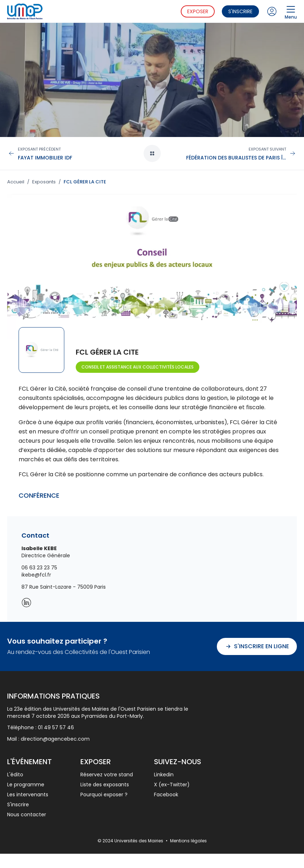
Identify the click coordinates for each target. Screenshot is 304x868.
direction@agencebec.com (55, 739)
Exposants (44, 182)
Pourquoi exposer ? (104, 795)
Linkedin (164, 775)
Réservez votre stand (107, 775)
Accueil (16, 182)
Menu (291, 11)
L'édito (15, 775)
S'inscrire (240, 11)
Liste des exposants (105, 785)
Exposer (198, 11)
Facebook (166, 795)
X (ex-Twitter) (172, 785)
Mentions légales (188, 841)
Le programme (26, 785)
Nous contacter (27, 814)
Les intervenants (28, 795)
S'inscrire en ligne (257, 646)
